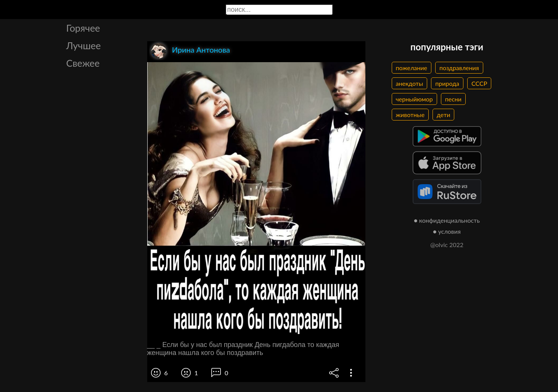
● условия (447, 231)
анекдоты (410, 83)
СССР (479, 83)
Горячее (83, 28)
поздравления (459, 68)
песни (453, 99)
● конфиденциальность (447, 220)
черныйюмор (414, 99)
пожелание (412, 68)
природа (447, 83)
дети (443, 115)
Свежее (83, 63)
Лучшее (84, 45)
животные (410, 115)
